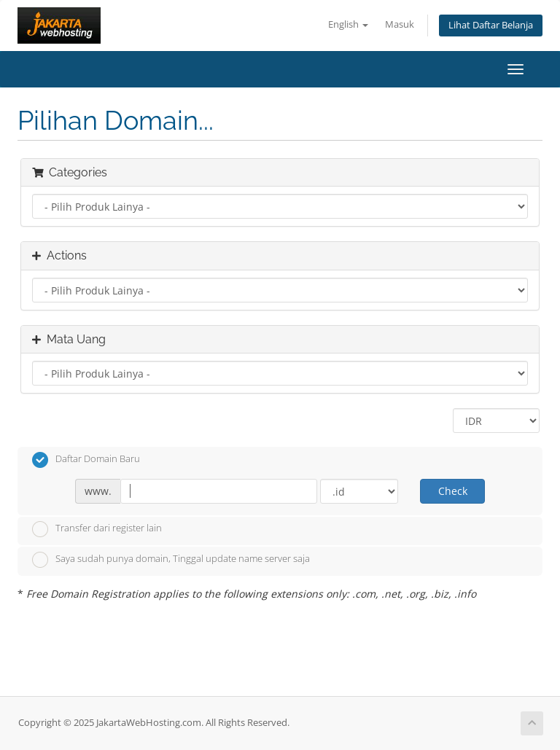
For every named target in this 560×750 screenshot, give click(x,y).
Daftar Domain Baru (86, 460)
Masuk (400, 24)
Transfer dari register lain (97, 529)
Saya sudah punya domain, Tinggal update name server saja (171, 560)
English (348, 24)
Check (453, 491)
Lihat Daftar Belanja (491, 25)
